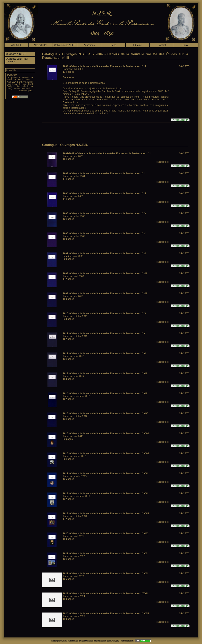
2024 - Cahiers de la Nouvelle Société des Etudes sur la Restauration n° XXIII (106, 614)
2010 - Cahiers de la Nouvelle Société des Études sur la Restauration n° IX (104, 313)
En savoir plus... (26, 91)
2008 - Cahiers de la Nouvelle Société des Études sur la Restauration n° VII (105, 273)
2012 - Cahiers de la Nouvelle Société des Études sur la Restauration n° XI (104, 353)
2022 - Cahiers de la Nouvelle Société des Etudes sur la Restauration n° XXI (105, 574)
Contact (162, 45)
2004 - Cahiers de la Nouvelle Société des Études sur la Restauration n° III (104, 66)
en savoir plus (162, 162)
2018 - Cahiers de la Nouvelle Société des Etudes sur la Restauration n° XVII (106, 493)
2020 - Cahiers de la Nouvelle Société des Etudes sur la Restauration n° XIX (105, 533)
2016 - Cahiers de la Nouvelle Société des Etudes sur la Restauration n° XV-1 (106, 433)
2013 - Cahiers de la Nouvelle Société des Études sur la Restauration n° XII (105, 373)
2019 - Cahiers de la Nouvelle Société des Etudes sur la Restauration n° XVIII (106, 513)
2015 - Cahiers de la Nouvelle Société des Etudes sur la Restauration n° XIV (105, 413)
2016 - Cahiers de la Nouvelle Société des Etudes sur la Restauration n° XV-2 (106, 453)
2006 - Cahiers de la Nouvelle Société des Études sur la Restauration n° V (104, 233)
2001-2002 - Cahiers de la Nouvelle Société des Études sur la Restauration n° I (107, 153)
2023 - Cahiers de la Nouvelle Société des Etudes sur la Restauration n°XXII (105, 594)
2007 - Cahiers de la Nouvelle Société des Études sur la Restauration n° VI (104, 253)
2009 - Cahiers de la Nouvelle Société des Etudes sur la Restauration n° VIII (105, 293)
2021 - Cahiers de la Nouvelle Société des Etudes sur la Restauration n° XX (105, 553)
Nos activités (41, 45)
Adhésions (89, 45)
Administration (127, 641)
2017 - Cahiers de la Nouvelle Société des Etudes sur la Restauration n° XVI (105, 473)
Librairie (137, 45)
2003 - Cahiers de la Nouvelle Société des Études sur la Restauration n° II (104, 173)
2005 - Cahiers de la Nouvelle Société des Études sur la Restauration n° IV (104, 213)
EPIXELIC (115, 641)
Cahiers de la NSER (65, 45)
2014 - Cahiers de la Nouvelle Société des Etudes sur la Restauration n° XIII (105, 393)
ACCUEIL (16, 45)
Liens (113, 45)
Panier (186, 45)
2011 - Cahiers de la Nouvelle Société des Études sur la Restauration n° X (104, 333)
